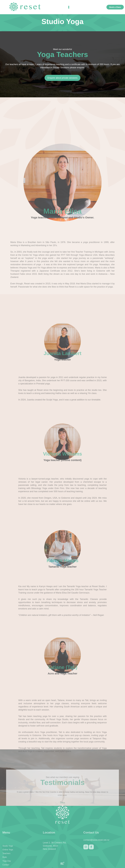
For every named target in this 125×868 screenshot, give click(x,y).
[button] (69, 7)
